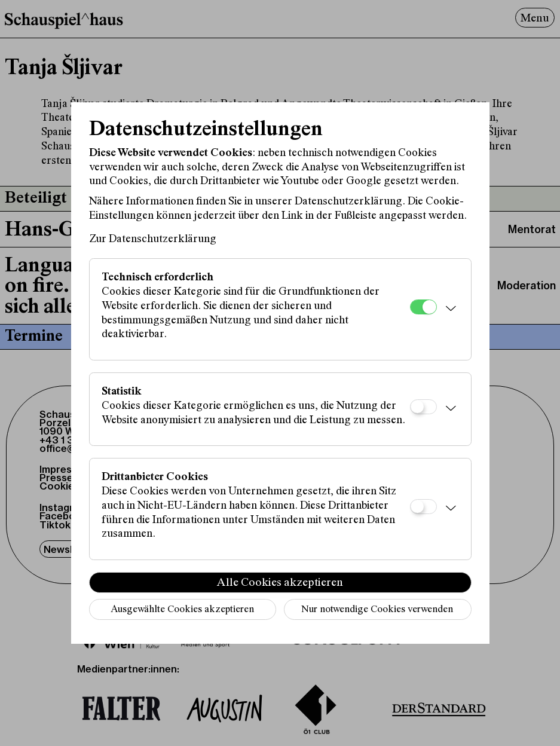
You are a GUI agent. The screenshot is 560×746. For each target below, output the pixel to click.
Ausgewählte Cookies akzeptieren (182, 610)
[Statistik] (423, 407)
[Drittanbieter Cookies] (423, 507)
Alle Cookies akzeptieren (280, 583)
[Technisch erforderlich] (423, 307)
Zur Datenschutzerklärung (153, 239)
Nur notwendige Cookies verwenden (377, 610)
